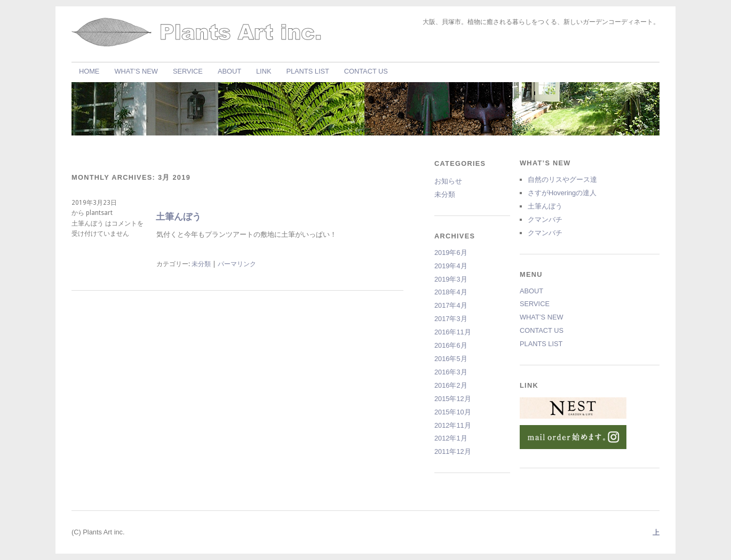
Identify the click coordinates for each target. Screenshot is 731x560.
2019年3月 (451, 279)
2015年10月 (453, 412)
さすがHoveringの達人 (562, 193)
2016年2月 (451, 385)
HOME (89, 71)
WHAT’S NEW (136, 71)
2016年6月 (451, 345)
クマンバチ (545, 219)
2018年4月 (451, 292)
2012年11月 (453, 425)
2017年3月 (451, 319)
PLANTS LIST (307, 71)
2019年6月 (451, 253)
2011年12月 (453, 451)
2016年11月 (453, 332)
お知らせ (448, 181)
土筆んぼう (178, 217)
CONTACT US (366, 71)
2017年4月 (451, 305)
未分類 (201, 264)
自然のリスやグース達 (562, 179)
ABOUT (229, 71)
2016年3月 (451, 372)
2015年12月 (453, 399)
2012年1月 (451, 438)
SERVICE (188, 71)
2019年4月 (451, 266)
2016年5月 (451, 359)
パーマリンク (237, 264)
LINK (264, 71)
